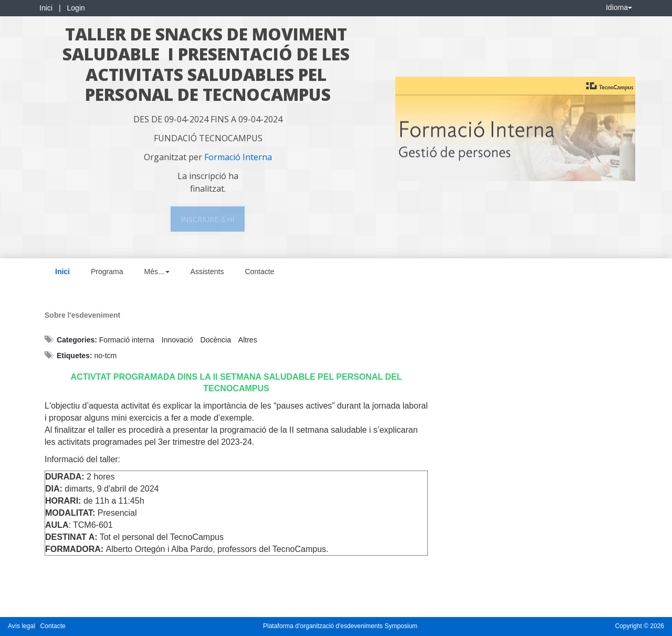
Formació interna (127, 340)
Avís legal (22, 626)
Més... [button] (156, 272)
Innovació (177, 340)
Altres (248, 340)
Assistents (207, 272)
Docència (216, 340)
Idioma (619, 7)
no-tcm (105, 356)
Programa (107, 272)
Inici (46, 8)
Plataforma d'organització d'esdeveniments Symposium (340, 626)
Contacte (259, 272)
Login (76, 8)
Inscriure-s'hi (207, 219)
